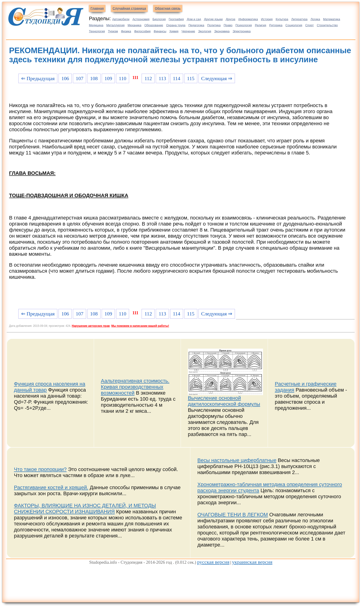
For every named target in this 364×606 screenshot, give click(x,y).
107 (80, 78)
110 (123, 78)
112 (148, 78)
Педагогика (196, 25)
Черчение (188, 31)
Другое (230, 19)
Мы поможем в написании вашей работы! (140, 326)
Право (228, 25)
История (267, 19)
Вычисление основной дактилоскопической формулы (224, 401)
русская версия (213, 562)
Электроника (242, 31)
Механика (135, 25)
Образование (154, 25)
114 (176, 78)
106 (65, 78)
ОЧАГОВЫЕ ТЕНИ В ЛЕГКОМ (233, 515)
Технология (97, 31)
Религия (261, 25)
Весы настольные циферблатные (237, 460)
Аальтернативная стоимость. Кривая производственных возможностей (135, 387)
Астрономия (141, 19)
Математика (332, 19)
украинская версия (252, 562)
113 (162, 78)
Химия (174, 31)
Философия (142, 31)
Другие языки (213, 19)
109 (108, 78)
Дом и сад (194, 19)
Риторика (276, 25)
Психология (244, 25)
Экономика (222, 31)
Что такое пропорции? (40, 469)
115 (191, 78)
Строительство (327, 25)
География (176, 19)
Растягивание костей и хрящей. (51, 487)
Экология (205, 31)
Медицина (96, 25)
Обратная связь (168, 8)
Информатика (248, 19)
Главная (97, 8)
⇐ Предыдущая (38, 78)
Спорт (310, 25)
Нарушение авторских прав (91, 326)
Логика (315, 19)
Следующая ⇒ (217, 78)
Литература (299, 19)
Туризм (113, 31)
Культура (282, 19)
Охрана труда (176, 25)
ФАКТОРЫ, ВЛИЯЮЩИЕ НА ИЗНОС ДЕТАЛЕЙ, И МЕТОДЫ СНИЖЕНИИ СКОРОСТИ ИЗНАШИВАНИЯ (85, 509)
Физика (126, 31)
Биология (159, 19)
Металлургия (115, 25)
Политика (214, 25)
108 (94, 78)
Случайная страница (129, 8)
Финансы (160, 31)
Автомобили (121, 19)
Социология (294, 25)
